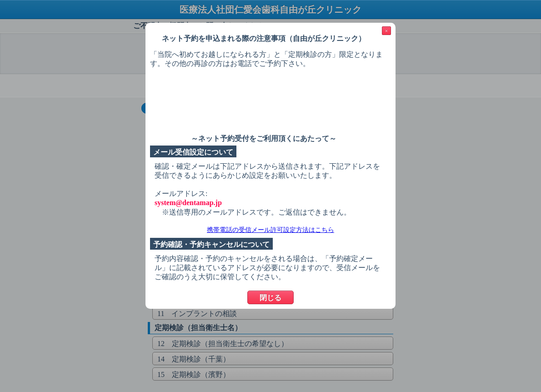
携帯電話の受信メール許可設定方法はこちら (270, 230)
